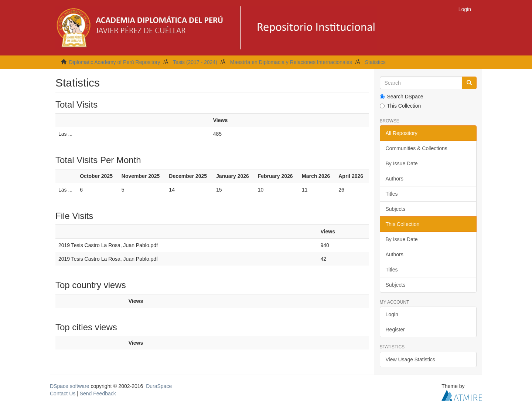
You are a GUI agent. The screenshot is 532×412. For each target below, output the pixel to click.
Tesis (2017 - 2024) (195, 62)
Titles (392, 194)
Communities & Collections (417, 148)
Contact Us (63, 394)
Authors (395, 179)
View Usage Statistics (410, 359)
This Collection (400, 106)
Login (392, 314)
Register (395, 330)
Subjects (396, 209)
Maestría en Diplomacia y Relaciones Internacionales (291, 62)
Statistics (375, 62)
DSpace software (70, 386)
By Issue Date (402, 163)
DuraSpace (159, 386)
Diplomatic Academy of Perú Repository (115, 62)
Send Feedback (98, 394)
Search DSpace (402, 97)
